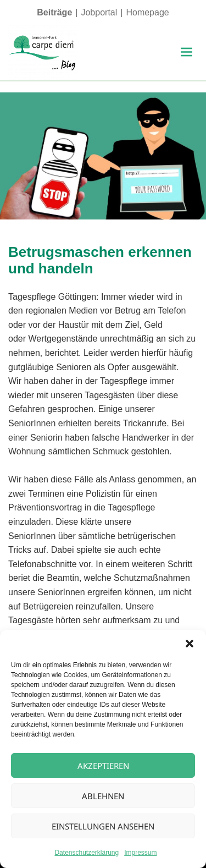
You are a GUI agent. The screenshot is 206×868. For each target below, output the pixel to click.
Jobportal (99, 12)
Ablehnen (103, 796)
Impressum (140, 853)
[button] (190, 644)
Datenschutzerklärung (87, 853)
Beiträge (54, 12)
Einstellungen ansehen (103, 826)
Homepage (147, 12)
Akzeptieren (103, 766)
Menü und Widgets (186, 64)
